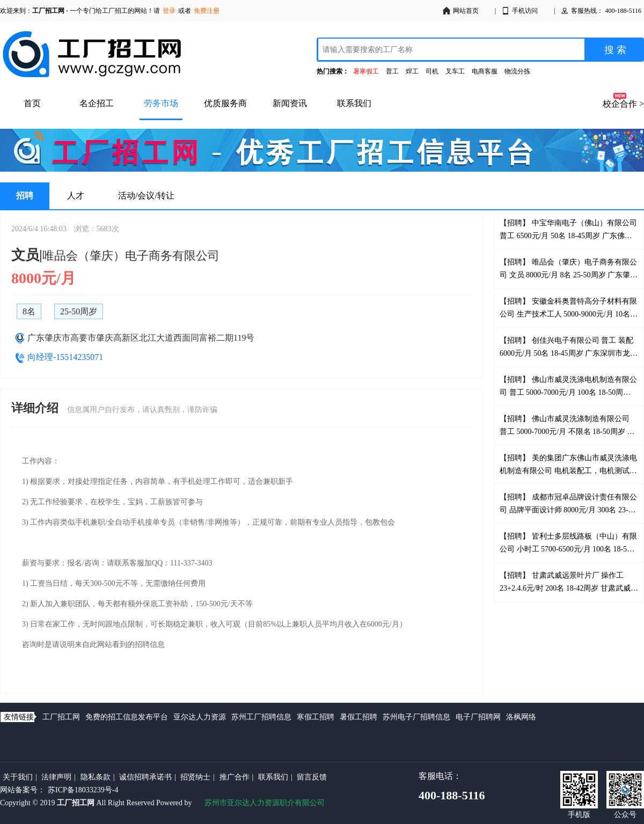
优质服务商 (225, 103)
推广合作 (235, 777)
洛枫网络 (521, 717)
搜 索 (615, 50)
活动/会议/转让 (146, 196)
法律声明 (56, 777)
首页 (32, 103)
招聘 (25, 196)
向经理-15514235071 (65, 357)
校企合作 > (623, 104)
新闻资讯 (290, 103)
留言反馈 (312, 777)
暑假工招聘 (358, 717)
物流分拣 (517, 71)
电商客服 (485, 71)
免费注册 (207, 11)
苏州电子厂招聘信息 (416, 717)
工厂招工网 (61, 717)
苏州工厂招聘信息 (261, 717)
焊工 (412, 71)
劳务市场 (161, 103)
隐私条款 (96, 777)
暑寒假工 (366, 71)
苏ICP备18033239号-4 (83, 790)
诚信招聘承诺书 (145, 777)
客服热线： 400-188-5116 (601, 11)
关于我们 (18, 777)
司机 (432, 71)
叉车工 (455, 71)
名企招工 (97, 103)
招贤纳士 (195, 777)
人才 (76, 196)
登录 (169, 11)
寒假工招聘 (316, 717)
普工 (392, 71)
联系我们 (354, 103)
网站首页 (460, 11)
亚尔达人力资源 (200, 717)
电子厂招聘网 (478, 717)
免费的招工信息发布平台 (127, 717)
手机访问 (519, 11)
